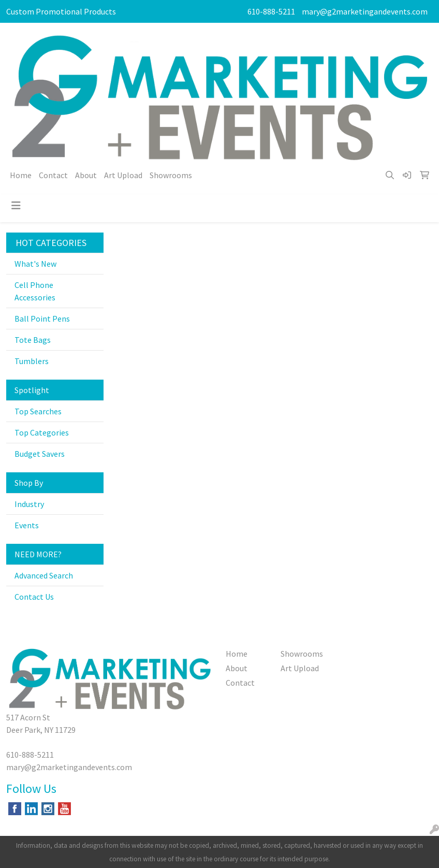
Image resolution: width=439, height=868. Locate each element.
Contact (53, 175)
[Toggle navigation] (16, 206)
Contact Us (34, 597)
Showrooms (171, 175)
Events (27, 525)
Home (21, 175)
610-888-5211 (271, 11)
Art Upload (123, 175)
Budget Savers (40, 454)
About (86, 175)
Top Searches (38, 411)
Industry (29, 504)
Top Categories (42, 432)
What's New (35, 264)
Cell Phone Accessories (35, 291)
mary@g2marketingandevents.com (365, 11)
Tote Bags (33, 340)
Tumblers (32, 361)
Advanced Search (44, 575)
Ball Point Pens (42, 319)
